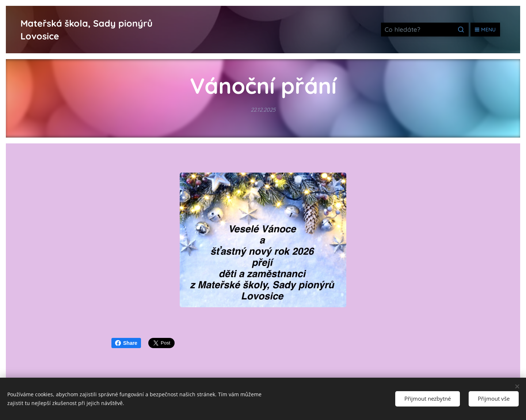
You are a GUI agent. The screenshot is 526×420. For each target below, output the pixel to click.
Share (126, 343)
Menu (485, 30)
